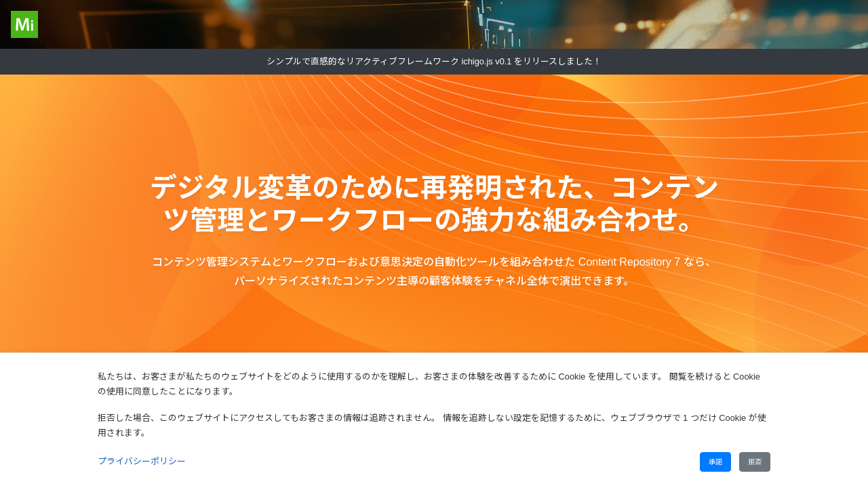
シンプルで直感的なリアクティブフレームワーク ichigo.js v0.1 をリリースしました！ (434, 61)
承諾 (715, 462)
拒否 (755, 462)
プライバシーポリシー (142, 461)
